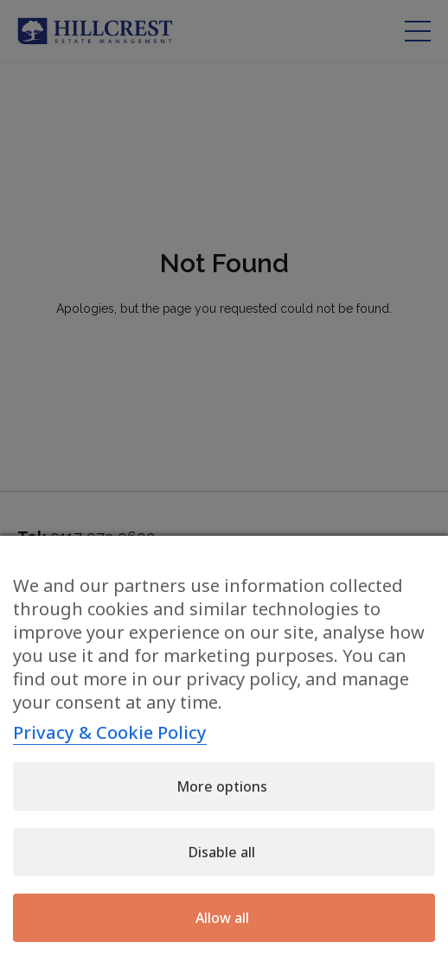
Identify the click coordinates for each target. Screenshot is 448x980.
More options (222, 786)
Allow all (222, 918)
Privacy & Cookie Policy (110, 733)
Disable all (222, 852)
